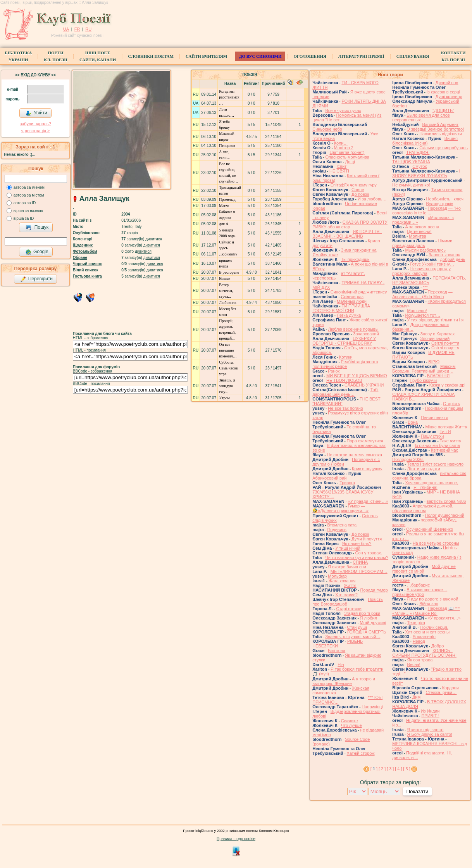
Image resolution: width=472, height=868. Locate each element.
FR (77, 29)
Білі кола (337, 651)
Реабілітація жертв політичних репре (345, 364)
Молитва (418, 236)
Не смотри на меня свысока (354, 455)
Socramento (424, 637)
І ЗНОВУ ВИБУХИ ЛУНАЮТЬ (426, 173)
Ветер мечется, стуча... (226, 291)
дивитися (154, 239)
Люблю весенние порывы (353, 329)
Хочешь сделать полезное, (432, 483)
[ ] (374, 769)
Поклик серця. (434, 627)
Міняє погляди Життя (446, 427)
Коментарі (83, 239)
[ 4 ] (398, 769)
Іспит (342, 166)
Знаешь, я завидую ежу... (227, 386)
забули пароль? (35, 124)
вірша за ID (24, 218)
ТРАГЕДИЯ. (418, 152)
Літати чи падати (423, 469)
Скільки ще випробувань (444, 148)
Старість (451, 404)
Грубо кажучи (424, 380)
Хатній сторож (361, 753)
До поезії (360, 194)
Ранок (334, 371)
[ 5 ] (407, 769)
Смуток (419, 166)
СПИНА (360, 562)
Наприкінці (372, 707)
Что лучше (351, 725)
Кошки (225, 279)
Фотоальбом (85, 251)
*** (425, 287)
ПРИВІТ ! (430, 716)
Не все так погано (345, 408)
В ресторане (229, 272)
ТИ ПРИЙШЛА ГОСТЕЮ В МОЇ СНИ (341, 308)
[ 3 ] (390, 769)
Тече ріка (416, 623)
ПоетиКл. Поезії (56, 56)
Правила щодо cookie (236, 839)
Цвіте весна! (419, 231)
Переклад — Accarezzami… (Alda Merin (422, 294)
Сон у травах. (368, 553)
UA (66, 29)
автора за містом (29, 195)
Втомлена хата (342, 525)
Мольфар (337, 576)
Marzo (224, 206)
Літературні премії (361, 56)
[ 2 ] (382, 769)
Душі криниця (449, 97)
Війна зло (429, 604)
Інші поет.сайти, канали (98, 56)
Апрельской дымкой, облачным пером (423, 508)
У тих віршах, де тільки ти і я (435, 320)
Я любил (369, 618)
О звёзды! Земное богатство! (435, 129)
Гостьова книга (87, 276)
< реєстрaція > (35, 131)
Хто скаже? (346, 595)
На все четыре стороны (436, 543)
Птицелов (227, 146)
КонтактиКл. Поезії (453, 56)
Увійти (36, 113)
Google (37, 252)
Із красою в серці (444, 92)
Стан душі (357, 627)
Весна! (413, 664)
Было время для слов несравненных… (421, 117)
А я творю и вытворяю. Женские (344, 681)
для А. (224, 224)
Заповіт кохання (444, 255)
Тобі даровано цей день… (345, 392)
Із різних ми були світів (437, 445)
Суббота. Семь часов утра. (228, 368)
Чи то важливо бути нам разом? (357, 557)
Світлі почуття (445, 343)
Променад (227, 199)
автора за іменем (29, 187)
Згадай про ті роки (362, 613)
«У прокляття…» (444, 618)
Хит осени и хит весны (427, 632)
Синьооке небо (327, 129)
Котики (346, 357)
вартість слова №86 (446, 501)
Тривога (347, 483)
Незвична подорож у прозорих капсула (421, 271)
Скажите (350, 721)
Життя (350, 585)
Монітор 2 (344, 148)
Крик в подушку (367, 469)
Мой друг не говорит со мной (424, 569)
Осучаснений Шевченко (430, 529)
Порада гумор (374, 590)
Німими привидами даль (422, 243)
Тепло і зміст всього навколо (435, 464)
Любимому (228, 254)
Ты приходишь (355, 259)
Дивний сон (447, 83)
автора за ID (25, 203)
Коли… (341, 143)
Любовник (228, 303)
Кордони (450, 688)
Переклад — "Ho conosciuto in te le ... (426, 211)
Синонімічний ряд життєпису (359, 292)
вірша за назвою (28, 211)
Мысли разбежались (425, 250)
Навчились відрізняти (441, 134)
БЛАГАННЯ (438, 376)
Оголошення (310, 56)
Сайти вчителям (206, 56)
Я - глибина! (425, 487)
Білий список (86, 270)
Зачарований (366, 334)
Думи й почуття (367, 539)
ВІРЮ (434, 362)
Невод (419, 641)
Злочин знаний (435, 338)
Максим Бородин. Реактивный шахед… (424, 369)
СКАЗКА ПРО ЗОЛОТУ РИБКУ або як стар (350, 224)
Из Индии (430, 711)
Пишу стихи (432, 436)
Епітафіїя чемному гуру (354, 185)
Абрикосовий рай (329, 478)
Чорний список (87, 264)
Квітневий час (444, 450)
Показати (417, 791)
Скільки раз (352, 297)
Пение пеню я (435, 418)
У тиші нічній (348, 548)
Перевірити (36, 279)
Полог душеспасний (444, 515)
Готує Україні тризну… (432, 264)
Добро (438, 646)
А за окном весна (422, 227)
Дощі (350, 162)
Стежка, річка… (441, 692)
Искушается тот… (423, 315)
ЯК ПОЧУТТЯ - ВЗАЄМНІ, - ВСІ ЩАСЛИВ (347, 234)
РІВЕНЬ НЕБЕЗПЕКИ (338, 644)
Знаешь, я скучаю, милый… (353, 637)
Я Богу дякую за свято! (430, 734)
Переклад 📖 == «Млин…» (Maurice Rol (426, 611)
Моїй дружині (373, 623)
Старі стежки (349, 609)
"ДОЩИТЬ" (443, 110)
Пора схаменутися (365, 441)
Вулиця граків (440, 204)
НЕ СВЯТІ (339, 171)
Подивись (337, 530)
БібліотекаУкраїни (18, 56)
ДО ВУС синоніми (260, 56)
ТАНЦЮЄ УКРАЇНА (411, 162)
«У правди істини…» (368, 501)
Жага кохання (342, 581)
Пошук (37, 228)
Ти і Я (445, 431)
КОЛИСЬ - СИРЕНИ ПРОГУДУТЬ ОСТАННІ (424, 653)
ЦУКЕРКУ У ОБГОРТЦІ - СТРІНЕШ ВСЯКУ (344, 341)
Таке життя (451, 441)
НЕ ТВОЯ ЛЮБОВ (344, 380)
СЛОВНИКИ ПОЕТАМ (151, 56)
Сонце (358, 190)
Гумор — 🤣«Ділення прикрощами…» (340, 508)
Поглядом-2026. (408, 459)
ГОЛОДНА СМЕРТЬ (367, 632)
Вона (413, 422)
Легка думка (349, 315)
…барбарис (418, 585)
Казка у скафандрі (447, 385)
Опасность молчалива (347, 157)
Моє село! (417, 311)
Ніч (341, 664)
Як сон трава (420, 660)
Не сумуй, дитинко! (411, 185)
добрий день (453, 259)
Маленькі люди (352, 301)
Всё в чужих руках (343, 110)
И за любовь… (372, 199)
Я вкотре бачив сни (347, 567)
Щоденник (83, 245)
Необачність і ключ (445, 199)
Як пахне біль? (357, 544)
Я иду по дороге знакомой (432, 599)
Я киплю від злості (425, 730)
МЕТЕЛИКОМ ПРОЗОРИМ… (359, 571)
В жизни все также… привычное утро (420, 592)
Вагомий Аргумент (440, 124)
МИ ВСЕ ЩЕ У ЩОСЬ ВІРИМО (357, 376)
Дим (416, 697)
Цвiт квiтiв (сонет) (347, 152)
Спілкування (413, 56)
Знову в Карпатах (437, 334)
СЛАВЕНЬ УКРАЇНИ (364, 385)
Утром (224, 398)
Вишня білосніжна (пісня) (425, 141)
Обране (80, 258)
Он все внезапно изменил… (228, 350)
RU (88, 29)
